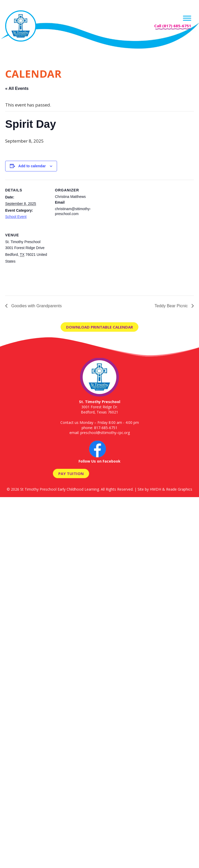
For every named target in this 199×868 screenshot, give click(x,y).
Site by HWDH (149, 489)
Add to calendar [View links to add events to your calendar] (32, 166)
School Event (16, 217)
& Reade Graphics (177, 489)
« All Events (17, 88)
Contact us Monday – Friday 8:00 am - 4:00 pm (100, 422)
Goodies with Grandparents (36, 306)
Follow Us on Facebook (99, 459)
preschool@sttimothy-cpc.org (105, 433)
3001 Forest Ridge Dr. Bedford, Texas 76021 (100, 407)
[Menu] (187, 18)
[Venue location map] (82, 260)
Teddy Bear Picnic (172, 306)
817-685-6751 (106, 428)
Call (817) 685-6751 (173, 26)
